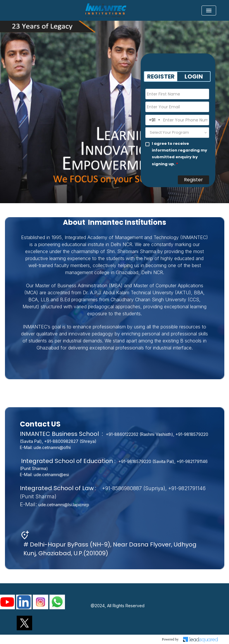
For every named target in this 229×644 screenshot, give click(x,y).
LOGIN (194, 76)
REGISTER (161, 76)
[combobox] (177, 133)
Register (193, 180)
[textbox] (170, 133)
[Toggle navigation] (209, 11)
